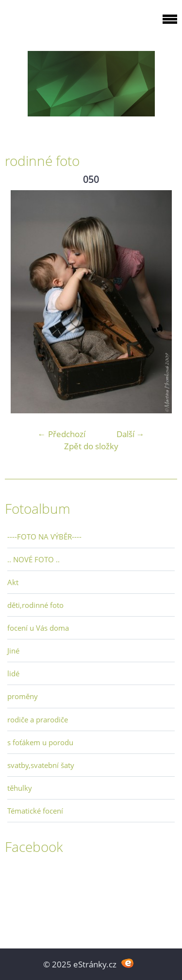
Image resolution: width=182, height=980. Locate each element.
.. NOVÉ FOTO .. (33, 559)
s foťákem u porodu (40, 742)
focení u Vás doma (38, 628)
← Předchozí (62, 434)
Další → (131, 434)
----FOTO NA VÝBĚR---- (44, 537)
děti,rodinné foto (35, 605)
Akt (13, 582)
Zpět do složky (91, 446)
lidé (13, 673)
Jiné (13, 651)
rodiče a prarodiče (38, 719)
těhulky (20, 788)
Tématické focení (35, 811)
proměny (23, 696)
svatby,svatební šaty (41, 765)
